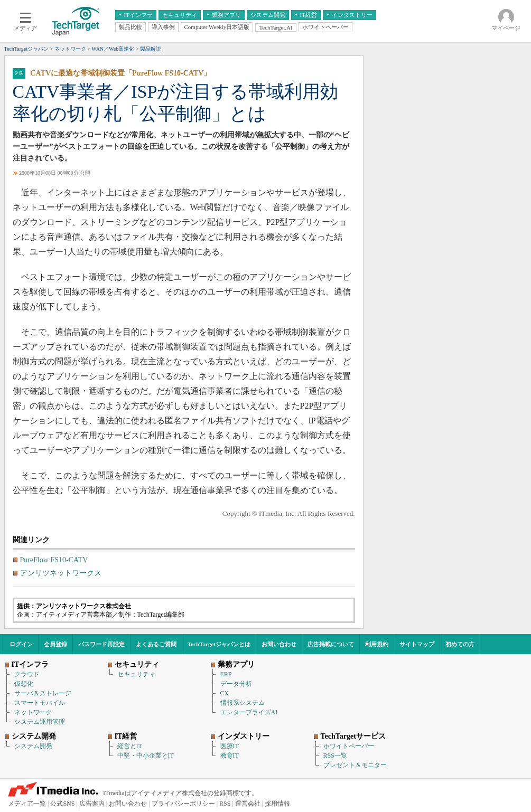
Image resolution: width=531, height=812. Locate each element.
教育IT (230, 756)
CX (225, 693)
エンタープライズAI (249, 712)
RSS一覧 (335, 756)
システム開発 (33, 746)
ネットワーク (33, 712)
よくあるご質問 (156, 644)
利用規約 (377, 644)
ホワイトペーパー (349, 746)
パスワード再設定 (101, 644)
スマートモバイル (40, 703)
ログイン (21, 644)
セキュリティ (136, 674)
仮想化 (24, 684)
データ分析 (236, 684)
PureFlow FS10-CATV (54, 560)
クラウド (27, 674)
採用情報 (277, 804)
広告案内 (92, 804)
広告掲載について (331, 644)
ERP (226, 674)
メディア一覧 (27, 804)
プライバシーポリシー (183, 804)
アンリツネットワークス (61, 573)
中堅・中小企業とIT (146, 756)
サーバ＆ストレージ (43, 693)
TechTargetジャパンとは (219, 644)
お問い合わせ (279, 644)
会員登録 (55, 644)
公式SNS (62, 804)
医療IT (230, 746)
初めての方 (460, 644)
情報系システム (243, 703)
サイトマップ (417, 644)
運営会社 (248, 804)
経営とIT (130, 746)
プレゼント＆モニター (355, 765)
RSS (225, 804)
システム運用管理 (40, 722)
